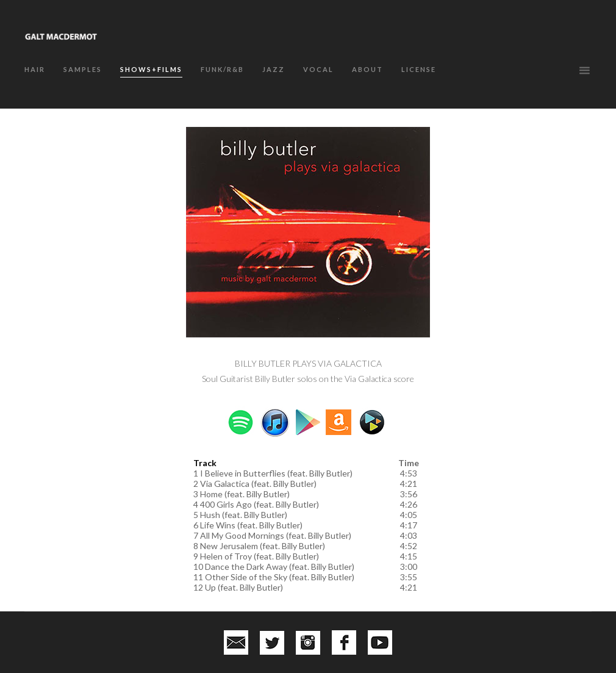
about (367, 69)
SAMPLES (83, 69)
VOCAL (318, 69)
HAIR (35, 69)
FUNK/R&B (222, 69)
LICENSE (419, 69)
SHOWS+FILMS (151, 69)
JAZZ (274, 69)
